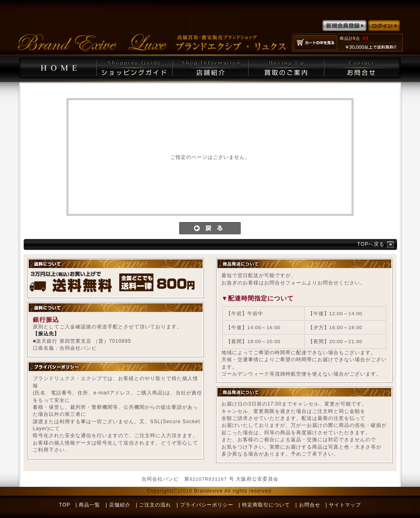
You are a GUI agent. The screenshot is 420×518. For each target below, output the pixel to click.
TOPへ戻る (371, 244)
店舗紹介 (120, 505)
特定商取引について (266, 505)
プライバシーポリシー (207, 505)
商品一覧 (89, 505)
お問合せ (310, 505)
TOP (65, 505)
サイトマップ (345, 505)
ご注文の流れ (155, 505)
